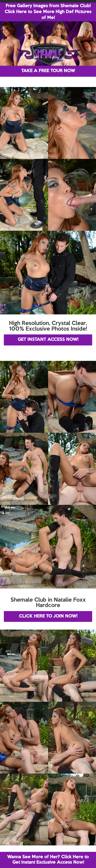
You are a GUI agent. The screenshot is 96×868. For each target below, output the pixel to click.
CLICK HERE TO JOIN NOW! (48, 616)
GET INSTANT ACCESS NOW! (48, 340)
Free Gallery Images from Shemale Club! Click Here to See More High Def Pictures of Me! (48, 12)
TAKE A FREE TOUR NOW (48, 71)
